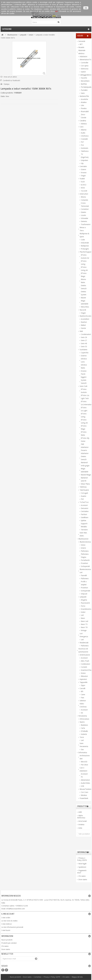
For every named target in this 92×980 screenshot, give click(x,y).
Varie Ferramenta (84, 745)
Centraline (85, 511)
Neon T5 (84, 624)
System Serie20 (84, 382)
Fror (82, 145)
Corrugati (84, 493)
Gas (82, 749)
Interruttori (84, 194)
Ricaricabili (85, 111)
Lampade (83, 597)
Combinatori (85, 664)
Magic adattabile (85, 302)
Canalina (83, 121)
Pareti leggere (84, 376)
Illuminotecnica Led (85, 571)
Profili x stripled (84, 583)
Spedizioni (82, 867)
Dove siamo (83, 880)
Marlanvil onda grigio (85, 464)
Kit (82, 713)
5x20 (83, 182)
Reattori (84, 322)
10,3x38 (84, 191)
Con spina (85, 66)
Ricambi (81, 47)
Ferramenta (83, 716)
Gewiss (83, 212)
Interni (83, 548)
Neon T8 (84, 627)
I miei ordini (6, 918)
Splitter (84, 521)
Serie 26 (84, 337)
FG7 (82, 142)
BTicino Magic (84, 275)
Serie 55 (84, 347)
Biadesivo (84, 725)
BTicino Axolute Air (85, 256)
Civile (83, 240)
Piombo (84, 108)
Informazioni (83, 852)
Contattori (85, 209)
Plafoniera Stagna (85, 556)
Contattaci (38, 977)
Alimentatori (85, 780)
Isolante (84, 734)
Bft (82, 691)
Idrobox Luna (84, 360)
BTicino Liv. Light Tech (85, 397)
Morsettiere (85, 81)
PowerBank (84, 798)
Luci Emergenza (84, 635)
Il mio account (8, 914)
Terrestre (84, 530)
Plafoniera (85, 551)
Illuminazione (83, 539)
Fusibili (82, 179)
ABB (80, 812)
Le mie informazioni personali (12, 927)
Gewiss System (84, 293)
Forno (83, 606)
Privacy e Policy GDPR (52, 977)
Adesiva (84, 124)
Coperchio (85, 353)
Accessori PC (84, 775)
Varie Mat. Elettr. (83, 534)
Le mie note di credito (9, 921)
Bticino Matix (83, 281)
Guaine (83, 496)
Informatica (83, 753)
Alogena (84, 600)
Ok (86, 8)
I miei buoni (6, 930)
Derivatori (85, 508)
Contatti (84, 667)
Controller (85, 63)
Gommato (85, 148)
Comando (84, 200)
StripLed (84, 594)
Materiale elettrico (82, 52)
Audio (83, 133)
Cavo (82, 127)
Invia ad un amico (10, 77)
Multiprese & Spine (84, 235)
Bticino (83, 197)
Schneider (85, 218)
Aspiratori (83, 679)
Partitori (84, 514)
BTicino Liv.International (85, 403)
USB (82, 786)
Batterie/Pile (84, 96)
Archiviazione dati (85, 757)
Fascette (84, 78)
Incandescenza (85, 609)
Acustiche (84, 99)
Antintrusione (85, 655)
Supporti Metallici (84, 525)
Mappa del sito (77, 977)
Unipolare (84, 160)
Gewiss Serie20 (84, 287)
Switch (83, 72)
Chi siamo (82, 876)
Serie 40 (84, 343)
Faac (83, 698)
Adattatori (83, 57)
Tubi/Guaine (84, 490)
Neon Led (84, 621)
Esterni (83, 169)
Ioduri (83, 612)
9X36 (83, 188)
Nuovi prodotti (7, 940)
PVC (82, 499)
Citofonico (85, 136)
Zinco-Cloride (83, 116)
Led (82, 615)
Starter (83, 328)
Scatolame (83, 350)
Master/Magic (85, 475)
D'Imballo (84, 731)
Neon (83, 618)
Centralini (83, 166)
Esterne (84, 356)
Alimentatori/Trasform (85, 60)
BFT (81, 44)
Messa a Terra (83, 229)
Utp (82, 163)
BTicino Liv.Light (84, 409)
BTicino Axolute (84, 391)
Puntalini (84, 90)
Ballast (83, 325)
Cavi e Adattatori (83, 769)
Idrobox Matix (84, 366)
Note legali (82, 864)
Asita (80, 828)
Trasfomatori (85, 224)
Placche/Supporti (85, 252)
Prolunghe (85, 249)
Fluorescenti (85, 603)
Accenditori (85, 319)
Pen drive (84, 765)
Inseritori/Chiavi (85, 670)
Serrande (82, 41)
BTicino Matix (84, 434)
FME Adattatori (85, 446)
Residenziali (84, 643)
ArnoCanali (83, 821)
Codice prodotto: (7, 93)
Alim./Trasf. (85, 661)
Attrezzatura (84, 719)
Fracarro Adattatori (85, 452)
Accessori (84, 505)
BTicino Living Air (84, 269)
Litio (82, 105)
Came (83, 695)
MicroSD (84, 762)
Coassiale (84, 139)
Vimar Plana (85, 484)
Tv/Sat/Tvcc (84, 502)
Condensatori (85, 334)
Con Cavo (85, 792)
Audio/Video (85, 783)
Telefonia (83, 487)
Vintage (84, 630)
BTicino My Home (85, 440)
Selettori (83, 701)
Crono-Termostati (85, 205)
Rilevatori (84, 676)
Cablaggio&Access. (85, 75)
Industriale (85, 243)
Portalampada (85, 87)
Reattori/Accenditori (85, 316)
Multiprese (85, 246)
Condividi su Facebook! (11, 80)
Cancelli (82, 688)
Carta (83, 728)
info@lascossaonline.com (15, 909)
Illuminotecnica (85, 542)
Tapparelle (83, 682)
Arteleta (81, 825)
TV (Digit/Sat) (85, 156)
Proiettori (84, 563)
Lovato (83, 215)
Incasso (84, 173)
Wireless (84, 795)
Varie (83, 93)
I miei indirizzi (6, 924)
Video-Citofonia (83, 705)
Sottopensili (85, 566)
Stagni (83, 176)
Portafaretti (85, 560)
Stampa (6, 84)
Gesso (83, 545)
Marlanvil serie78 (84, 479)
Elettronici (85, 69)
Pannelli (84, 575)
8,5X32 (84, 185)
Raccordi (83, 310)
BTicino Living (84, 263)
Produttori (83, 806)
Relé (81, 331)
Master (83, 298)
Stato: (3, 96)
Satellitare (85, 517)
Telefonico (85, 151)
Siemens (84, 221)
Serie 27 (84, 340)
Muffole (84, 84)
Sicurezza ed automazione (83, 650)
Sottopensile (85, 591)
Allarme (84, 130)
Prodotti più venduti (9, 943)
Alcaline (84, 102)
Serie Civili (83, 386)
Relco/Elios (85, 307)
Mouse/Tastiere (85, 789)
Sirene (83, 673)
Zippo (83, 685)
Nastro (82, 722)
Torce (82, 737)
